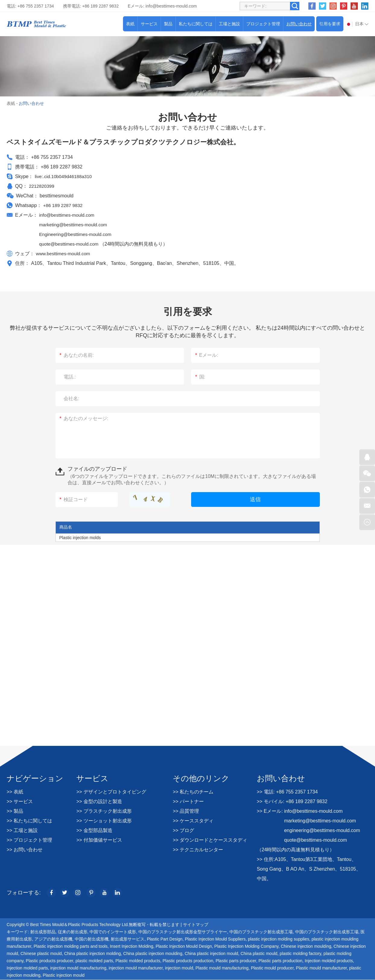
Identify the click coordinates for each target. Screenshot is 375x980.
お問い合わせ (299, 24)
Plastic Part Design (165, 939)
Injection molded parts (27, 968)
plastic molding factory (300, 954)
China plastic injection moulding (153, 954)
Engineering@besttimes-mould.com (77, 234)
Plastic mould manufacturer (321, 968)
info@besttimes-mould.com (171, 6)
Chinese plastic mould (41, 954)
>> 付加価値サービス (99, 840)
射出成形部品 (43, 932)
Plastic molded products (138, 961)
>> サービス (20, 801)
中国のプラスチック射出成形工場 (261, 932)
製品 (168, 24)
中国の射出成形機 (92, 939)
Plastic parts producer (236, 961)
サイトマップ (196, 925)
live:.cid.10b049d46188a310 (65, 176)
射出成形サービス (128, 939)
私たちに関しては (196, 24)
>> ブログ (183, 830)
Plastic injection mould (64, 975)
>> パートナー (188, 801)
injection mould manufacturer (136, 968)
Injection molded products (329, 961)
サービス (149, 24)
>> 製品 (15, 811)
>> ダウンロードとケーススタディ (210, 840)
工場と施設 (229, 24)
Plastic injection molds (80, 538)
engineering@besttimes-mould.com (322, 830)
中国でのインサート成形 (113, 932)
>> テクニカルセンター (198, 850)
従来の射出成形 (73, 932)
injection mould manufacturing (78, 968)
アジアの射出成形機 (53, 939)
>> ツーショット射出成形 (104, 821)
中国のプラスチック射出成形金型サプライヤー (183, 932)
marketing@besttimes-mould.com (75, 225)
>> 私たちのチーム (193, 792)
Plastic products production (188, 961)
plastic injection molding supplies (279, 939)
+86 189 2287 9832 (64, 205)
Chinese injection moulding (306, 947)
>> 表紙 (15, 792)
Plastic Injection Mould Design (184, 947)
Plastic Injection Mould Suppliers (215, 939)
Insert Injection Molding (131, 947)
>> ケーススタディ (193, 821)
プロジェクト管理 (263, 24)
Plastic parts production (281, 961)
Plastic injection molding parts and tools (71, 947)
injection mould (179, 968)
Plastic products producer (50, 961)
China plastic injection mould (211, 954)
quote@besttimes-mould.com (71, 244)
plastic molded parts (95, 961)
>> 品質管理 (186, 811)
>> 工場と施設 (22, 830)
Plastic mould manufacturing (222, 968)
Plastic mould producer (272, 968)
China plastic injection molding (93, 954)
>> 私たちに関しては (29, 821)
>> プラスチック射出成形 (104, 811)
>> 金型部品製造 (94, 830)
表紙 (130, 24)
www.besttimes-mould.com (65, 254)
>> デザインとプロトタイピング (111, 792)
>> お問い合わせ (25, 850)
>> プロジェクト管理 (29, 840)
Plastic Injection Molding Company (246, 947)
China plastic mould (259, 954)
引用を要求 (330, 24)
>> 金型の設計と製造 (99, 801)
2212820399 (42, 186)
